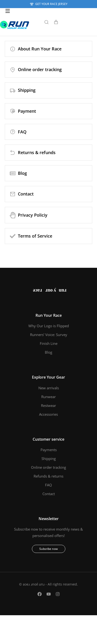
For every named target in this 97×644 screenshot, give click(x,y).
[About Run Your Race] (48, 49)
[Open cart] (56, 22)
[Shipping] (48, 90)
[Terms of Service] (48, 236)
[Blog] (48, 173)
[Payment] (48, 111)
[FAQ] (48, 132)
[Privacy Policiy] (48, 215)
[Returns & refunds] (48, 153)
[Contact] (48, 194)
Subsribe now (49, 549)
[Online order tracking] (48, 70)
